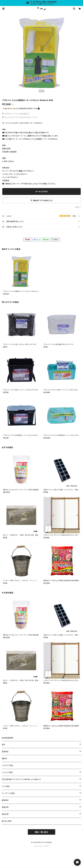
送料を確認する (24, 114)
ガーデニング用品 (8, 793)
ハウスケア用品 (7, 765)
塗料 (4, 745)
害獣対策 (5, 807)
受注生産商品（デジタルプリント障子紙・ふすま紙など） (22, 779)
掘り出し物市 (7, 821)
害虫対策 (5, 814)
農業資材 (5, 800)
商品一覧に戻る (41, 832)
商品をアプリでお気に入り (41, 200)
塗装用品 (5, 752)
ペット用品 (6, 786)
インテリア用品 (7, 772)
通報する (78, 207)
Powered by (41, 846)
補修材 (4, 758)
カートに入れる (42, 191)
